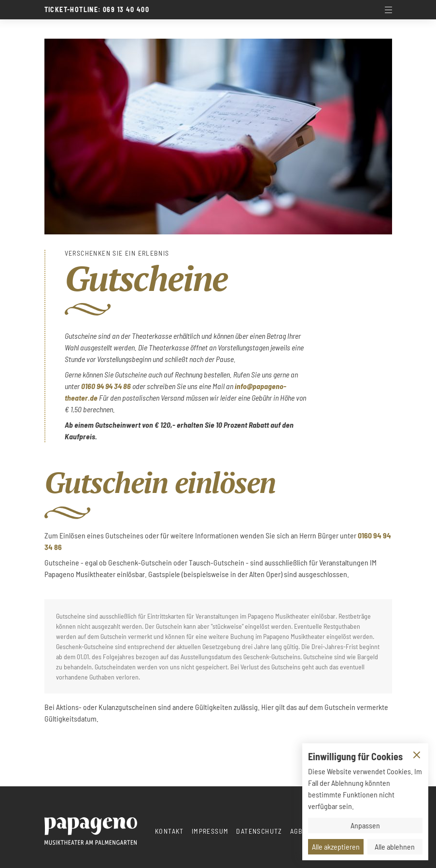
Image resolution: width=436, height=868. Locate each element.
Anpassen (365, 825)
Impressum (210, 831)
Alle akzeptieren (336, 846)
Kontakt (169, 831)
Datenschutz (259, 831)
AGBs (299, 831)
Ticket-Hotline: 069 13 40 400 (97, 10)
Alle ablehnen (395, 846)
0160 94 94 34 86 (106, 386)
